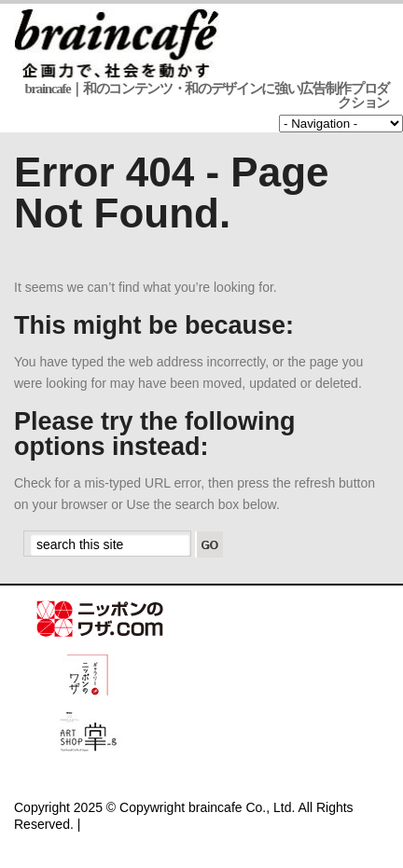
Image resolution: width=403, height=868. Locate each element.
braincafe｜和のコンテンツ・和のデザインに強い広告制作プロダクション (208, 96)
